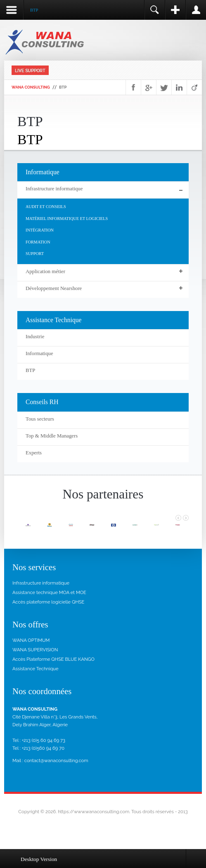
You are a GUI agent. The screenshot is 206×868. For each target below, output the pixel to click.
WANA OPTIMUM (31, 640)
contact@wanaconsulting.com (56, 760)
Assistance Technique (36, 669)
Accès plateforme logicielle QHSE (48, 602)
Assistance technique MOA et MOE (49, 592)
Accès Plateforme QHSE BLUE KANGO (53, 659)
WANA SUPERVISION (35, 650)
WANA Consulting (31, 87)
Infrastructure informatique (41, 583)
